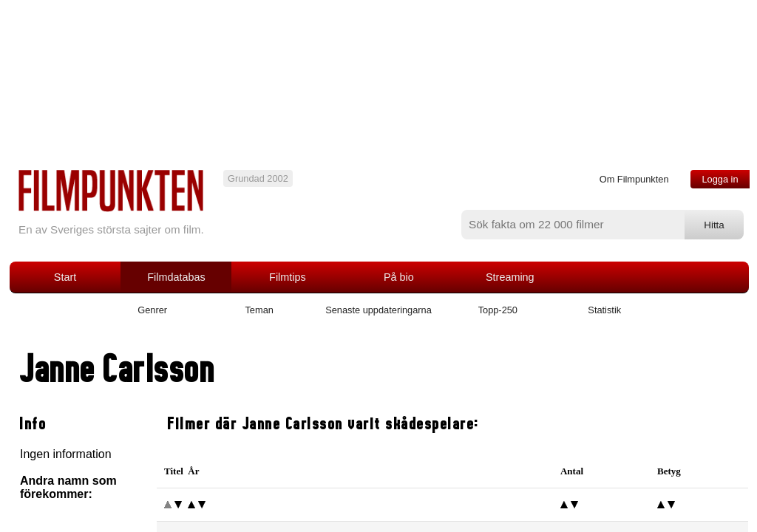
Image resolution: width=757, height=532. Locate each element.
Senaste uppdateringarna (378, 310)
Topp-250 (498, 310)
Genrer (152, 310)
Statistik (604, 310)
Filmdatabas (176, 277)
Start (65, 277)
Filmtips (288, 277)
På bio (399, 277)
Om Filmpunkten (634, 179)
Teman (259, 310)
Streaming (510, 277)
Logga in (720, 179)
